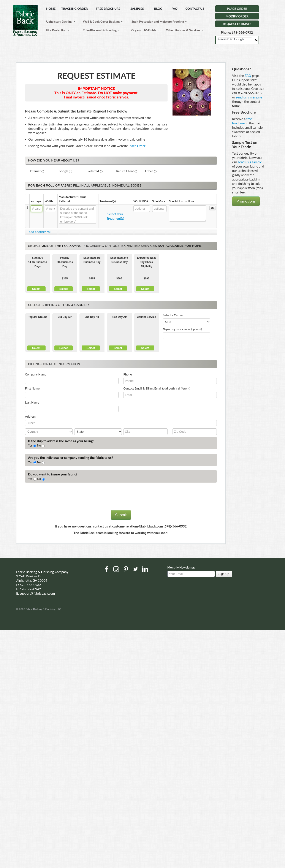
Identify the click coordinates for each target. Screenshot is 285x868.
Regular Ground (37, 317)
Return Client (125, 171)
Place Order (137, 146)
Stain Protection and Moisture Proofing (159, 21)
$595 (119, 279)
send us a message (249, 97)
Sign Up (224, 574)
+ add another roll (39, 232)
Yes (30, 445)
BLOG (158, 9)
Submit (121, 515)
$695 (146, 279)
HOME (51, 9)
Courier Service (146, 317)
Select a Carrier (173, 315)
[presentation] (58, 500)
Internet (35, 171)
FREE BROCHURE (108, 9)
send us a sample (250, 162)
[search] (235, 40)
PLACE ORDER (237, 9)
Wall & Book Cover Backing (103, 21)
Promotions (246, 201)
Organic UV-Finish (145, 30)
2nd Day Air (92, 317)
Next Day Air (119, 317)
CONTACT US (195, 9)
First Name (32, 388)
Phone (127, 374)
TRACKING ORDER (74, 9)
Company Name (36, 374)
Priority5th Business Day (65, 262)
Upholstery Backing (61, 21)
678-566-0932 (30, 585)
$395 (65, 279)
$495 (92, 279)
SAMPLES (137, 9)
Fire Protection (58, 30)
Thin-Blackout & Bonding (101, 30)
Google (63, 171)
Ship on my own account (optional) (182, 329)
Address (30, 416)
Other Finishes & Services (184, 30)
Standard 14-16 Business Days (37, 262)
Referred (93, 171)
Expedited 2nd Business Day (119, 260)
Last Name (32, 402)
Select (36, 289)
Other (149, 171)
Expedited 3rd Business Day (92, 260)
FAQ (174, 9)
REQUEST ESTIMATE (237, 24)
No (39, 445)
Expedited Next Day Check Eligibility (146, 262)
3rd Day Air (65, 317)
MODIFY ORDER (237, 16)
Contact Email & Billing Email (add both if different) (157, 388)
